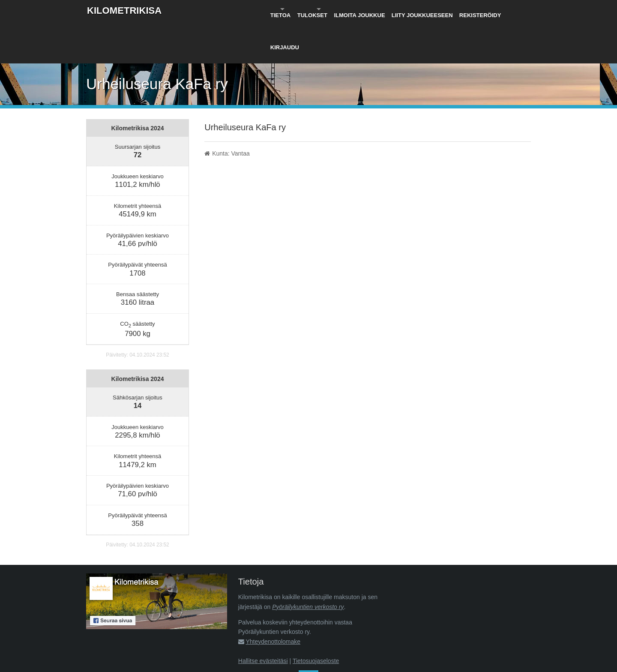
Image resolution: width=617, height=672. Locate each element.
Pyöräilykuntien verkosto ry (308, 565)
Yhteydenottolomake (273, 600)
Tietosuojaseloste (316, 619)
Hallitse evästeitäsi (263, 619)
